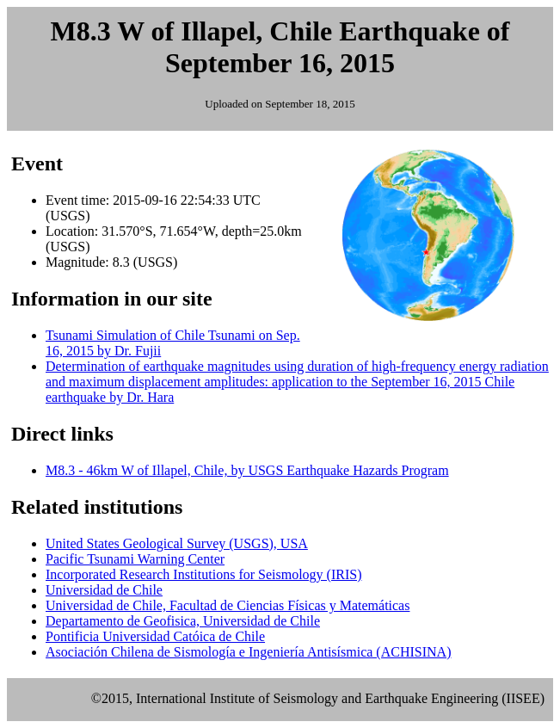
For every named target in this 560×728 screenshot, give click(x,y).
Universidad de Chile (104, 590)
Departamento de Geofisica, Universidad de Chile (183, 621)
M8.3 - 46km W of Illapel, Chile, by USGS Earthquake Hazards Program (247, 470)
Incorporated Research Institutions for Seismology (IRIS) (203, 574)
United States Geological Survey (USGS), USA (177, 543)
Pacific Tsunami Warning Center (135, 559)
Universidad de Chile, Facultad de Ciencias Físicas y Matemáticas (228, 605)
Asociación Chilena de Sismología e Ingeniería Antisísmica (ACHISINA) (248, 652)
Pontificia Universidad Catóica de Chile (155, 636)
